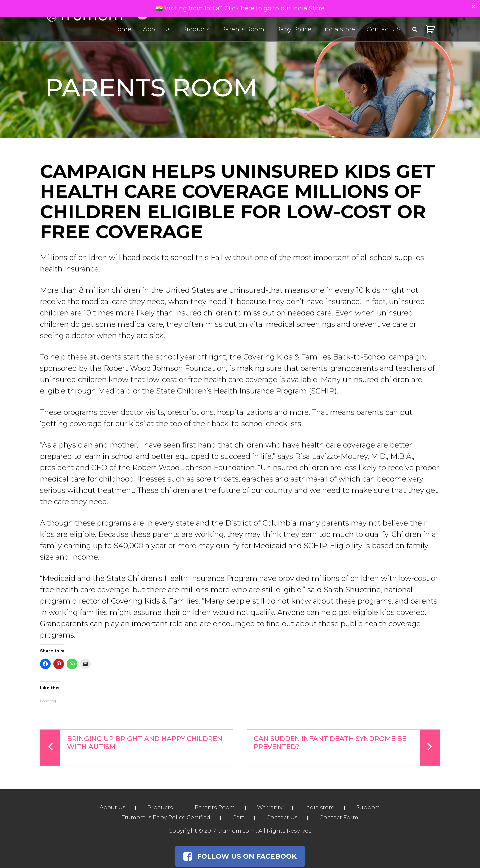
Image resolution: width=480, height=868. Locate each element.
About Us (157, 29)
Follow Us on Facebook (240, 856)
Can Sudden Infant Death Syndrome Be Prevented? (347, 748)
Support (368, 807)
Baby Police (294, 29)
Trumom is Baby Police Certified (166, 817)
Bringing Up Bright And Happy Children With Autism (131, 748)
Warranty (270, 807)
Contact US (384, 29)
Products (196, 29)
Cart (238, 817)
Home (122, 29)
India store (339, 29)
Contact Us (282, 817)
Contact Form (339, 817)
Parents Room (243, 29)
